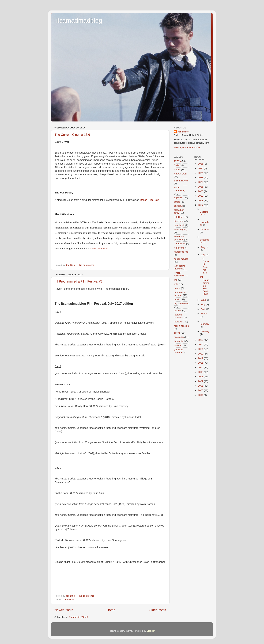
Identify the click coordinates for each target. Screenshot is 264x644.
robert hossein (181, 326)
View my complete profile (187, 147)
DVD (176, 165)
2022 (201, 182)
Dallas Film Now (99, 249)
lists (176, 284)
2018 (201, 201)
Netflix (177, 169)
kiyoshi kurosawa (179, 274)
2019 (201, 196)
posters (178, 310)
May (203, 305)
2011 (201, 363)
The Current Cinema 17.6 (72, 135)
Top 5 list (178, 198)
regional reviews (178, 316)
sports (177, 333)
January (205, 331)
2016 (201, 340)
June (204, 300)
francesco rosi (181, 252)
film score (179, 248)
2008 (201, 377)
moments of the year (180, 294)
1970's (177, 161)
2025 (201, 168)
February (205, 324)
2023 (201, 178)
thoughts (178, 341)
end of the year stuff (179, 238)
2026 (201, 164)
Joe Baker (183, 132)
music (177, 299)
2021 (201, 187)
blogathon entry (179, 211)
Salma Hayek (181, 181)
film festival (69, 599)
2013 (201, 354)
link (176, 280)
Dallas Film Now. (150, 200)
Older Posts (157, 610)
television (179, 337)
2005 (201, 390)
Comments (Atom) (78, 617)
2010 (201, 367)
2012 (201, 358)
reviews (178, 322)
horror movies (181, 259)
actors (177, 202)
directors (178, 221)
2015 (201, 344)
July (203, 255)
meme (177, 288)
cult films (178, 217)
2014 (201, 349)
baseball (178, 206)
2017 (201, 205)
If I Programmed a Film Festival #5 (79, 281)
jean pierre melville (179, 267)
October (205, 229)
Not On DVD (180, 174)
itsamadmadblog (79, 20)
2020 (201, 191)
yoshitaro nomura (179, 351)
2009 (201, 372)
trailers (177, 345)
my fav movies (181, 304)
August (205, 247)
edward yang (181, 229)
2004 (201, 395)
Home (111, 610)
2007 (201, 381)
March (204, 314)
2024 (201, 173)
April (204, 309)
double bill (179, 225)
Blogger (151, 631)
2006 (201, 386)
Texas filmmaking (180, 189)
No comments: (87, 265)
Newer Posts (64, 610)
